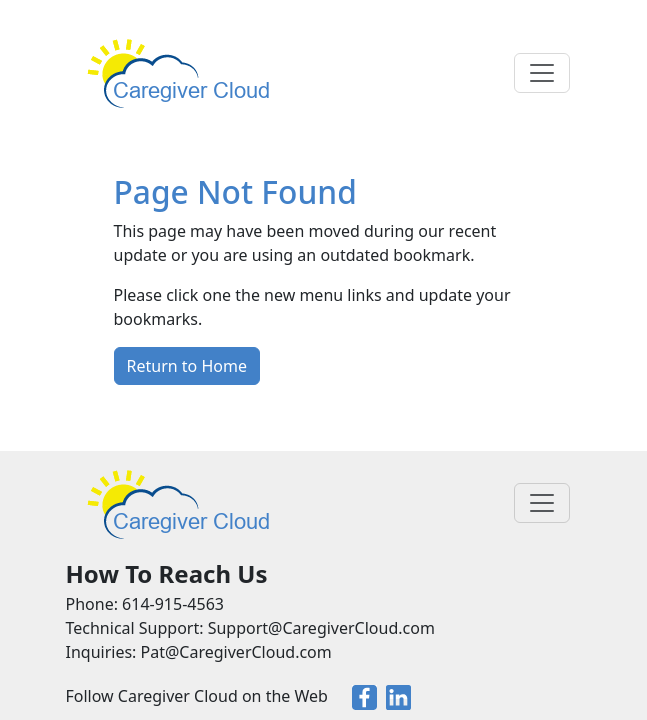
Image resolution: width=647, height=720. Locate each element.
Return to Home (187, 366)
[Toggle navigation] (542, 73)
